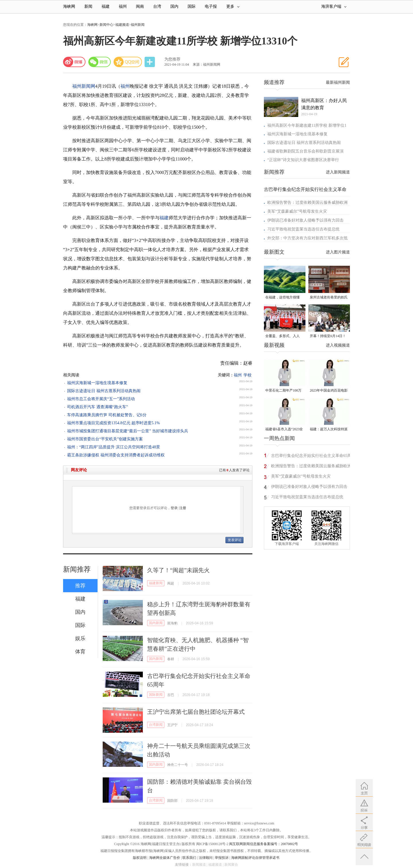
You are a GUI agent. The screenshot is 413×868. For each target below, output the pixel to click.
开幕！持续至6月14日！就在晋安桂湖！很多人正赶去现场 (329, 336)
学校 (248, 375)
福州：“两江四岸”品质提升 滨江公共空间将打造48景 (114, 447)
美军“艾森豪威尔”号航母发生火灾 (297, 211)
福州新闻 (138, 25)
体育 (80, 652)
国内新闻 (156, 623)
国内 (174, 6)
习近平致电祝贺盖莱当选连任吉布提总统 (303, 229)
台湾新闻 (156, 725)
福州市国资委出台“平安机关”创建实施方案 (105, 439)
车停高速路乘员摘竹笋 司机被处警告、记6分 (107, 415)
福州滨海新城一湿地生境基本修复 (97, 383)
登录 (174, 508)
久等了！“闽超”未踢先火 (178, 570)
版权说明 (140, 858)
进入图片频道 (338, 252)
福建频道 (122, 25)
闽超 (171, 583)
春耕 (171, 659)
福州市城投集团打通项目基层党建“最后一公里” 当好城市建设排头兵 (128, 431)
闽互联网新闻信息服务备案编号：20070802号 (264, 844)
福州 (123, 6)
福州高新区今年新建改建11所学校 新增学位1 (307, 125)
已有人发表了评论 (234, 470)
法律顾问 (206, 858)
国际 (192, 6)
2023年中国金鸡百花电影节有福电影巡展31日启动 (329, 391)
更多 (233, 6)
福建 (106, 6)
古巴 (171, 695)
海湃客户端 (334, 6)
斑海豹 (172, 623)
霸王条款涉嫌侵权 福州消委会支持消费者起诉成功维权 (116, 455)
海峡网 (69, 6)
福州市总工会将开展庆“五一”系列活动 (101, 399)
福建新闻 (156, 583)
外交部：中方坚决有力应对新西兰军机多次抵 (307, 238)
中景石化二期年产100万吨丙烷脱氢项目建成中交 (284, 391)
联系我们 (189, 858)
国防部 (172, 801)
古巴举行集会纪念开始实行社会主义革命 (305, 189)
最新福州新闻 (338, 82)
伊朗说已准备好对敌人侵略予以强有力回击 (305, 220)
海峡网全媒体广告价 (165, 858)
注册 (183, 508)
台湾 (157, 6)
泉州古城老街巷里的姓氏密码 (329, 298)
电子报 (211, 6)
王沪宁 (172, 725)
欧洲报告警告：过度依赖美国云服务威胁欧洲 (307, 203)
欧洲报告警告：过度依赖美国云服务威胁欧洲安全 (311, 467)
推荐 (80, 586)
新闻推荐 (77, 569)
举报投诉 (222, 858)
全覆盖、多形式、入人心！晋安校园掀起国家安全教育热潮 (284, 336)
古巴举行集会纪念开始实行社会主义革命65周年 (311, 457)
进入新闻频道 (338, 172)
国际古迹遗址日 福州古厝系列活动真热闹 (104, 391)
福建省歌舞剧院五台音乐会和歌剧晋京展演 (305, 151)
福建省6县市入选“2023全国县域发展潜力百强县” (284, 430)
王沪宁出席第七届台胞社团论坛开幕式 (196, 712)
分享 (150, 62)
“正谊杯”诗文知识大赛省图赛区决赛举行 (303, 160)
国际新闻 (156, 695)
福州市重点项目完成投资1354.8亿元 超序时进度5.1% (113, 423)
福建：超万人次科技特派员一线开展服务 (329, 430)
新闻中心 (106, 25)
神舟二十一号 (178, 765)
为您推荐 (172, 59)
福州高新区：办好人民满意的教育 (324, 104)
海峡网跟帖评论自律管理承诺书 (255, 858)
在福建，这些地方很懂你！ (283, 298)
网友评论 (79, 470)
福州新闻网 (84, 86)
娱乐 (80, 638)
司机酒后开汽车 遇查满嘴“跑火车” (98, 407)
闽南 (140, 6)
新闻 (88, 6)
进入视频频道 (338, 345)
